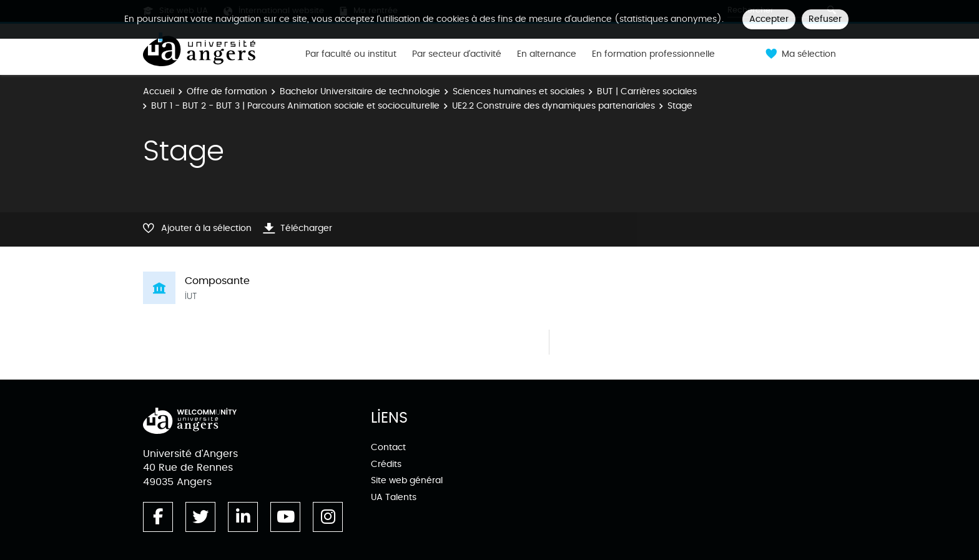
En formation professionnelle (653, 54)
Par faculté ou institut (351, 54)
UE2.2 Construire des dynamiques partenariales (553, 106)
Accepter (769, 19)
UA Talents (394, 497)
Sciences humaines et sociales (519, 91)
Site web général (407, 480)
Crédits (386, 464)
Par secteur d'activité (457, 54)
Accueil (159, 91)
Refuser (825, 19)
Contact (388, 447)
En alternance (547, 54)
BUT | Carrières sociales (647, 91)
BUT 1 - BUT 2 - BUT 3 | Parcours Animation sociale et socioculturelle (295, 106)
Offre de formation (227, 91)
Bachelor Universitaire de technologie (360, 91)
